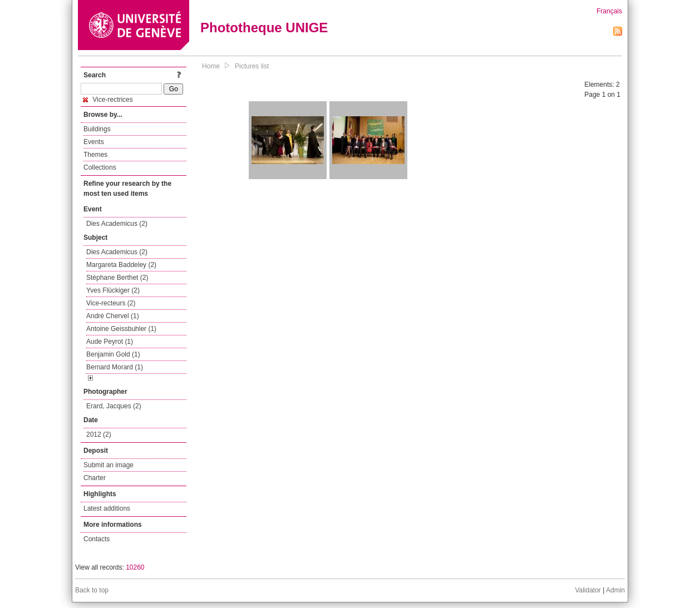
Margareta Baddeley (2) (121, 265)
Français (609, 11)
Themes (95, 155)
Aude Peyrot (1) (110, 342)
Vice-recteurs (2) (111, 303)
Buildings (97, 129)
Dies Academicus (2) (117, 224)
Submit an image (109, 465)
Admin (615, 590)
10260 (135, 567)
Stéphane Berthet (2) (117, 278)
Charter (95, 478)
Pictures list (252, 66)
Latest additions (107, 508)
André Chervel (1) (113, 316)
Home (211, 66)
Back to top (92, 590)
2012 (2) (99, 434)
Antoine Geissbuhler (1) (121, 329)
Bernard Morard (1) (115, 367)
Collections (100, 167)
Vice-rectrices (108, 100)
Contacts (97, 539)
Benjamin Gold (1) (113, 354)
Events (94, 142)
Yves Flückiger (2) (113, 290)
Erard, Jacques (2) (114, 406)
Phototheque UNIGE (264, 28)
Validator (588, 590)
